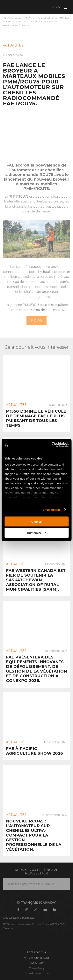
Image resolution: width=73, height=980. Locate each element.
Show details (52, 510)
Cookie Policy (37, 968)
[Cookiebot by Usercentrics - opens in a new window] (52, 445)
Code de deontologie (37, 973)
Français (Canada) (36, 903)
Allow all (36, 521)
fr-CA (55, 7)
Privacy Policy (36, 963)
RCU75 (46, 175)
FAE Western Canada (12, 18)
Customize (37, 533)
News (29, 18)
